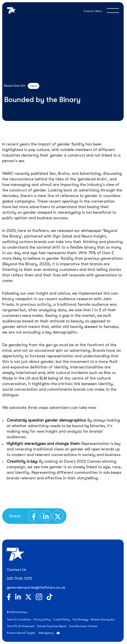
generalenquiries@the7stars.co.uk (36, 587)
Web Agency (46, 633)
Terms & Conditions (19, 620)
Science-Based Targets (21, 633)
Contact (89, 11)
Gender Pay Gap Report (52, 626)
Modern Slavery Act (103, 620)
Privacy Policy (42, 620)
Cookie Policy (62, 620)
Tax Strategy (80, 620)
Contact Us (16, 570)
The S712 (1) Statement (21, 626)
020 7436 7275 (19, 579)
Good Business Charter (83, 626)
